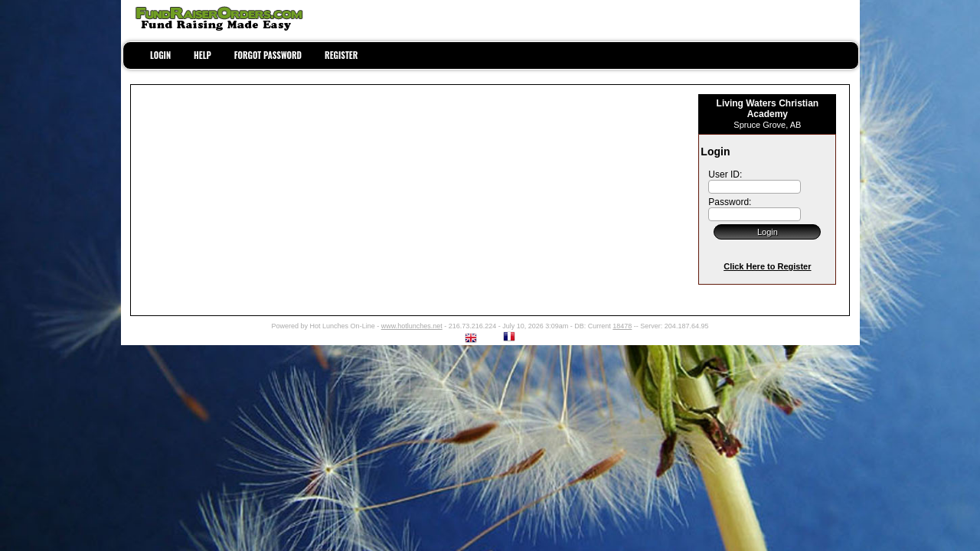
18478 (622, 326)
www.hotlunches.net (412, 326)
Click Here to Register (767, 266)
